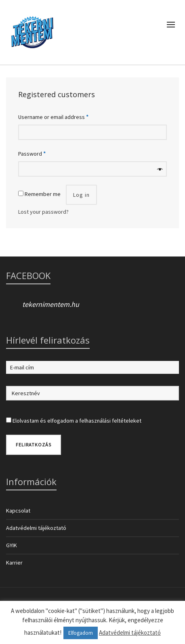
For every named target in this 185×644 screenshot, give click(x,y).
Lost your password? (43, 212)
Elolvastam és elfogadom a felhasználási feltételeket (77, 421)
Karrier (14, 563)
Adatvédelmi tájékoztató (36, 528)
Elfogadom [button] (81, 633)
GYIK (12, 545)
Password (32, 154)
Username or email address (53, 117)
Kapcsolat (18, 511)
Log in (81, 195)
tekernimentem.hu (51, 304)
